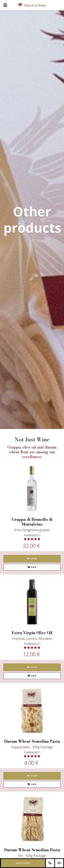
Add (32, 567)
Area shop (23, 863)
